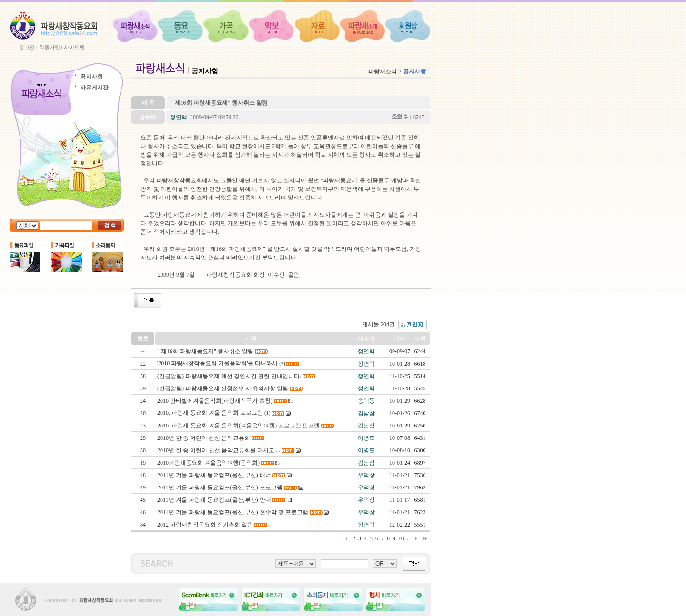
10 (401, 538)
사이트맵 (74, 47)
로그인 (27, 47)
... (408, 538)
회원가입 (50, 47)
